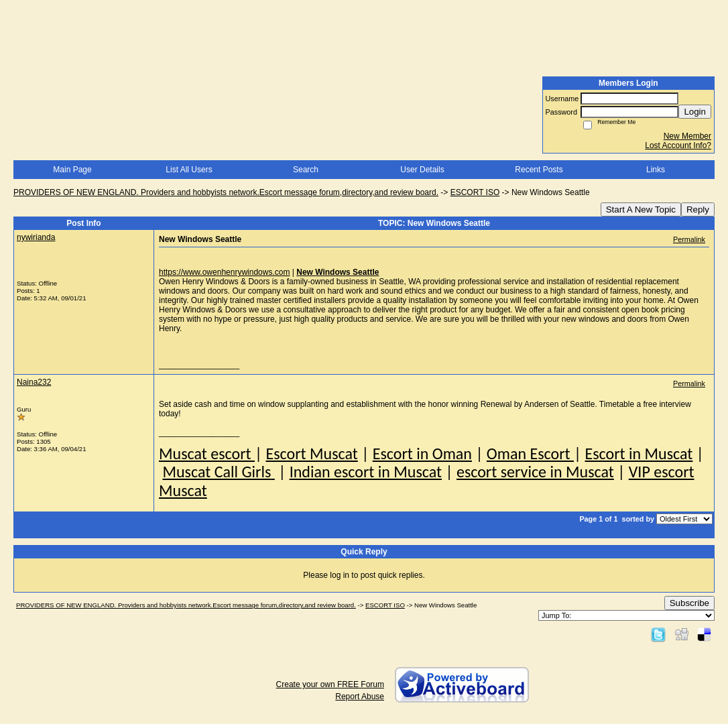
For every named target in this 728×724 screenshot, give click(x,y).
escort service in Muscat (535, 472)
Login (695, 112)
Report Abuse (360, 697)
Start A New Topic (641, 209)
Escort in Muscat (639, 454)
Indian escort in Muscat (366, 472)
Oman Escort (530, 454)
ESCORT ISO (475, 192)
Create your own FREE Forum (330, 684)
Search (306, 170)
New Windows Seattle (338, 272)
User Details (422, 170)
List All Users (189, 170)
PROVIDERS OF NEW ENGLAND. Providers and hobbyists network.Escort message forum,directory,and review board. (226, 192)
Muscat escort (207, 454)
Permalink (689, 239)
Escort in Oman (422, 454)
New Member (687, 136)
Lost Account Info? (678, 145)
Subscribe (689, 603)
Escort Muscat (311, 454)
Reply (698, 209)
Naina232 (34, 382)
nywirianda (36, 237)
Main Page (72, 170)
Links (656, 170)
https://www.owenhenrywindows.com (224, 272)
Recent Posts (539, 170)
